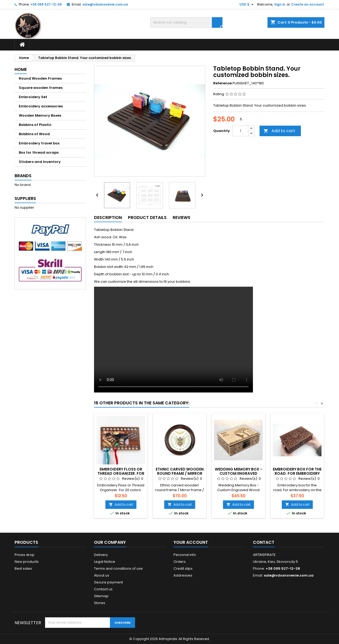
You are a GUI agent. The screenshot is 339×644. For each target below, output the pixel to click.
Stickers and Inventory (40, 162)
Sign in (280, 4)
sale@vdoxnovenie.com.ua (105, 4)
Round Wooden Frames (40, 78)
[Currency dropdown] (247, 4)
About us (102, 575)
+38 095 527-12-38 (46, 4)
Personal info (185, 555)
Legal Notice (105, 562)
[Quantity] (240, 131)
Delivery (101, 555)
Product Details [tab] (147, 218)
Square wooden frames (41, 88)
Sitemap (101, 596)
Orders (180, 562)
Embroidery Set (33, 97)
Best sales (23, 568)
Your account (191, 542)
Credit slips (183, 568)
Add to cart (279, 131)
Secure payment (108, 582)
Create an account (307, 4)
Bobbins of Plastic (35, 125)
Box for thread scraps (39, 152)
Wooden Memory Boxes (40, 115)
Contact (264, 542)
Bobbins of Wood (34, 134)
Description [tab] (108, 218)
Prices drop (24, 555)
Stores (100, 603)
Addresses (183, 575)
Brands (23, 176)
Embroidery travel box (39, 143)
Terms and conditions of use (118, 568)
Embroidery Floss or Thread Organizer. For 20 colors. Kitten (121, 473)
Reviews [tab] (182, 218)
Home (21, 69)
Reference (222, 83)
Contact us (103, 589)
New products (27, 562)
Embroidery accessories (41, 106)
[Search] (186, 22)
